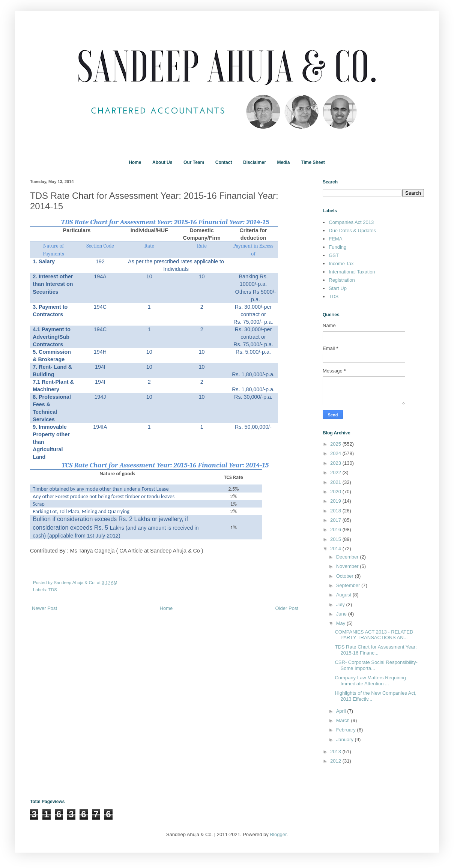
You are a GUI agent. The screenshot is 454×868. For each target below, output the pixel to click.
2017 (336, 520)
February (347, 730)
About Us (162, 162)
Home (135, 162)
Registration (342, 280)
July (341, 604)
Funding (337, 247)
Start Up (338, 288)
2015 (336, 539)
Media (283, 162)
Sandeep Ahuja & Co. (75, 582)
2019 (336, 501)
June (342, 614)
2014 (336, 549)
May (341, 623)
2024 (336, 453)
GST (334, 255)
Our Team (194, 162)
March (344, 720)
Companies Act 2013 (351, 222)
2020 (336, 492)
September (349, 585)
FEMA (335, 239)
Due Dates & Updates (352, 231)
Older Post (287, 608)
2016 (336, 529)
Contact (224, 162)
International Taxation (352, 272)
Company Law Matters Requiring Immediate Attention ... (370, 681)
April (342, 711)
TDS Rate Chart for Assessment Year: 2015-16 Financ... (376, 650)
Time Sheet (313, 162)
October (346, 576)
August (344, 595)
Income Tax (341, 264)
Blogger (278, 834)
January (346, 740)
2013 (336, 752)
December (348, 557)
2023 (336, 463)
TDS (53, 589)
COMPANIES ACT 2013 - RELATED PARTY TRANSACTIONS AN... (374, 635)
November (348, 566)
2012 (336, 761)
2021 (336, 482)
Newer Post (44, 608)
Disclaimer (255, 162)
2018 (336, 511)
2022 (336, 472)
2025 (336, 444)
